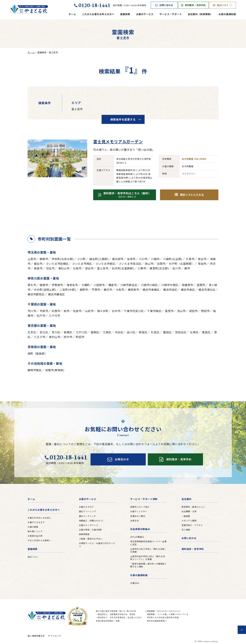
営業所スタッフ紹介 (140, 507)
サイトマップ (54, 636)
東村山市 (54, 337)
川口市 (143, 259)
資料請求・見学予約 (193, 5)
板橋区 (68, 332)
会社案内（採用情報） (200, 14)
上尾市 (32, 259)
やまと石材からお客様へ (39, 540)
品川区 (131, 332)
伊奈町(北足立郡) (63, 259)
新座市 (38, 268)
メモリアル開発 (189, 521)
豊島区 (206, 332)
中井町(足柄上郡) (45, 290)
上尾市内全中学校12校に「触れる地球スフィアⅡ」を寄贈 (148, 558)
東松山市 (64, 268)
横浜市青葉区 (151, 290)
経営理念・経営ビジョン (193, 507)
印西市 (56, 311)
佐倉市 (77, 311)
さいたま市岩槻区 (57, 264)
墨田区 (167, 332)
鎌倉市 (113, 285)
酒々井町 (103, 311)
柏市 (67, 311)
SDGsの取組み (137, 537)
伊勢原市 (57, 285)
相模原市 (188, 285)
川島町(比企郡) (173, 259)
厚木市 (32, 285)
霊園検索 (125, 14)
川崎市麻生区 (129, 285)
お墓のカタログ (87, 507)
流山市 (181, 311)
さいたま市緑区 (105, 264)
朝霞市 (44, 259)
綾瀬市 (44, 285)
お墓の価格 (33, 527)
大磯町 (86, 285)
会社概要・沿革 (189, 511)
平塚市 (96, 290)
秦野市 (84, 290)
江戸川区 (81, 332)
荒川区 (56, 332)
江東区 (107, 332)
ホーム (72, 14)
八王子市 (40, 337)
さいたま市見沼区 (130, 264)
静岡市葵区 (35, 370)
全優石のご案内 (138, 516)
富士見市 (103, 268)
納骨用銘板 (84, 534)
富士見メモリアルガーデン (118, 141)
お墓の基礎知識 (227, 14)
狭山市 (149, 264)
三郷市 (142, 268)
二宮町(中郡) (68, 290)
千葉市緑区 (154, 311)
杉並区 (155, 332)
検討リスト (223, 5)
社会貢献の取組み (140, 529)
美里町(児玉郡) (159, 268)
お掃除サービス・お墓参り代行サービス (97, 545)
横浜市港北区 (207, 290)
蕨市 (187, 268)
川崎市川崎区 (149, 285)
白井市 (116, 311)
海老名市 (72, 285)
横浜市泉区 (188, 290)
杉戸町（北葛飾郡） (182, 264)
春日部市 (118, 259)
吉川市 (177, 268)
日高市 (77, 268)
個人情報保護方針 (36, 636)
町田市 (80, 337)
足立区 (44, 332)
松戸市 (41, 316)
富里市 (169, 311)
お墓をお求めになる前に (39, 518)
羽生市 (50, 268)
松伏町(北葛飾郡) (123, 268)
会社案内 (187, 499)
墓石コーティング (87, 516)
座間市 (201, 285)
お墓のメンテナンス (89, 525)
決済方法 (134, 521)
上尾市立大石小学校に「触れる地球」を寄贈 (148, 550)
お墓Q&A (135, 583)
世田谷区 (181, 332)
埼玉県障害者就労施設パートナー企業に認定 (148, 543)
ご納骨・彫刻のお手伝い (91, 539)
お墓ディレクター (139, 511)
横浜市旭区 (170, 290)
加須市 (131, 259)
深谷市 (89, 268)
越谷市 (38, 264)
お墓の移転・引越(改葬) (91, 530)
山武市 (89, 311)
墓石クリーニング (88, 511)
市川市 (32, 311)
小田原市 (99, 285)
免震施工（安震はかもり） (92, 521)
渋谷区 (119, 332)
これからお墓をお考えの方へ (98, 14)
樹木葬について (35, 531)
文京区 (32, 332)
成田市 (193, 311)
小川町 (81, 259)
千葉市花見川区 (134, 311)
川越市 (155, 259)
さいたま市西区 (82, 264)
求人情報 (186, 530)
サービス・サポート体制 (144, 499)
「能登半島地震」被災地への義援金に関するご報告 (148, 565)
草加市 (202, 264)
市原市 (44, 311)
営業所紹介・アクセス (192, 525)
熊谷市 (202, 259)
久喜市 (190, 259)
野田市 (205, 311)
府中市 (68, 337)
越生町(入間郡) (99, 259)
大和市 (120, 290)
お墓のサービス (145, 14)
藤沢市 (108, 290)
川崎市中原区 (170, 285)
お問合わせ (118, 459)
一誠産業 (186, 516)
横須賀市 (133, 290)
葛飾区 (95, 332)
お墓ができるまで (36, 522)
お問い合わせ (164, 5)
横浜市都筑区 (36, 294)
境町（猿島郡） (37, 353)
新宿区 (143, 332)
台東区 (194, 332)
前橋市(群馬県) (55, 370)
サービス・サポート (171, 14)
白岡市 (161, 264)
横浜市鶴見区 (56, 294)
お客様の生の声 (35, 536)
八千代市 (54, 316)
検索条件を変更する (123, 119)
